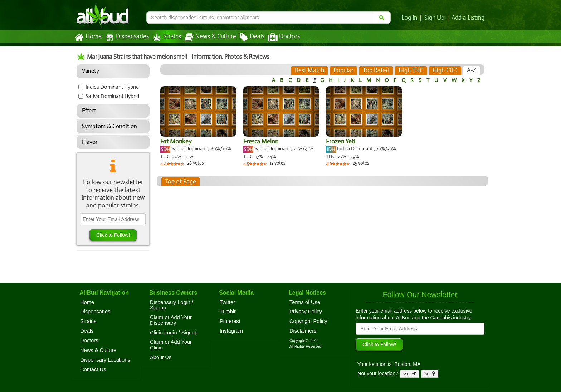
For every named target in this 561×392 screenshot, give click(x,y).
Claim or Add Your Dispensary (171, 320)
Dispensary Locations (105, 360)
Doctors (278, 38)
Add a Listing (468, 18)
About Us (161, 357)
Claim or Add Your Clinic (171, 345)
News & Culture (206, 38)
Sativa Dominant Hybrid (113, 96)
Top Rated (376, 70)
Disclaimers (303, 331)
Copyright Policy (308, 321)
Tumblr (228, 312)
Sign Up (436, 18)
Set (430, 374)
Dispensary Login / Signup (172, 305)
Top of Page (180, 182)
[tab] (310, 70)
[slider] (176, 165)
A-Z (472, 70)
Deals (247, 38)
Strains (164, 37)
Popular (344, 70)
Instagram (231, 331)
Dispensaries (126, 37)
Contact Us (93, 369)
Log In (411, 18)
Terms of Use (305, 302)
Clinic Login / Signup (174, 333)
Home (88, 38)
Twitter (227, 302)
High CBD (445, 70)
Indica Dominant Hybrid (113, 87)
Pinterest (230, 321)
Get (410, 374)
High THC (411, 70)
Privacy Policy (306, 312)
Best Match (310, 70)
